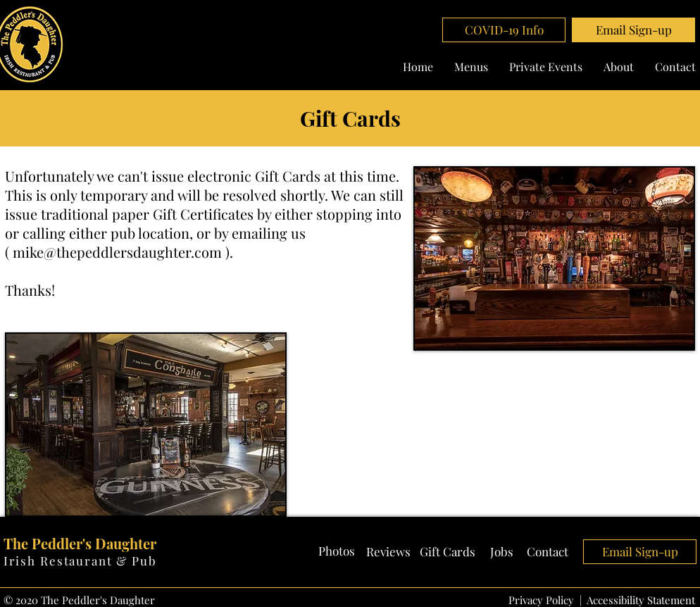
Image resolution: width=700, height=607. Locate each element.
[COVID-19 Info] (504, 30)
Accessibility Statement (641, 600)
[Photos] (337, 551)
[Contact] (548, 552)
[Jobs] (502, 552)
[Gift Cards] (448, 552)
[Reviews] (388, 552)
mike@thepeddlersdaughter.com (117, 252)
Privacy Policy (541, 600)
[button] (633, 30)
